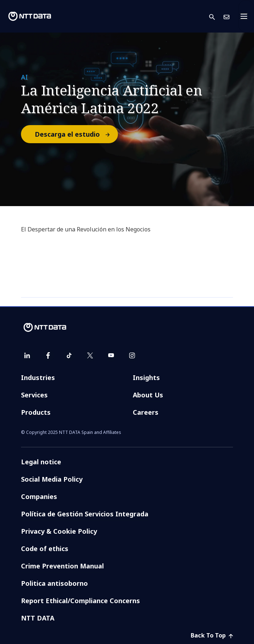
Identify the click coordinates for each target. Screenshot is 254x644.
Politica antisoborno (54, 583)
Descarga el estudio (76, 134)
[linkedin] (27, 355)
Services (34, 395)
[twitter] (90, 355)
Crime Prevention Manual (62, 566)
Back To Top (212, 635)
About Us (148, 395)
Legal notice (41, 462)
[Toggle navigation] (246, 16)
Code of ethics (45, 549)
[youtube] (111, 355)
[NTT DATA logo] (30, 16)
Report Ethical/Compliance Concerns (81, 601)
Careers (146, 412)
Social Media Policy (52, 479)
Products (36, 412)
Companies (39, 496)
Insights (146, 378)
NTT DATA (38, 618)
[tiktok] (69, 355)
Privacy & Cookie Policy (59, 531)
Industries (38, 378)
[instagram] (132, 355)
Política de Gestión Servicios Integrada (85, 514)
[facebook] (48, 355)
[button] (216, 16)
